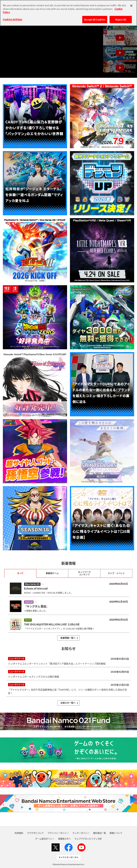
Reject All (121, 20)
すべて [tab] (20, 573)
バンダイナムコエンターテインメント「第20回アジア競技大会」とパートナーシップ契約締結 (69, 661)
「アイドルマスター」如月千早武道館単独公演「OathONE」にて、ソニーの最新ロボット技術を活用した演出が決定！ (69, 688)
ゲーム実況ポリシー (45, 839)
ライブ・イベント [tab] (116, 573)
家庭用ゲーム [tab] (52, 573)
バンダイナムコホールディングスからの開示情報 (69, 674)
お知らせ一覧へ (68, 703)
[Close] (131, 6)
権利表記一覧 (100, 833)
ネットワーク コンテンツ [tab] (84, 573)
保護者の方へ (64, 839)
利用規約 (19, 833)
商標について (116, 833)
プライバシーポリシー (58, 833)
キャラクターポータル (68, 857)
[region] (68, 13)
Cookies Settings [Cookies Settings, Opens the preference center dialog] (12, 19)
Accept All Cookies (95, 20)
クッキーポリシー (81, 833)
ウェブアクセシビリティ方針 (88, 839)
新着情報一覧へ (68, 638)
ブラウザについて (35, 833)
